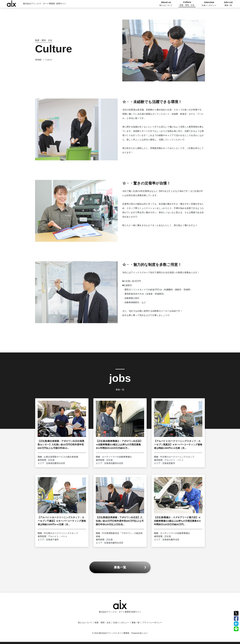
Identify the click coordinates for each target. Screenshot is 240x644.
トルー (145, 633)
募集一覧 (136, 623)
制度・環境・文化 (103, 623)
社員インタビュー (121, 623)
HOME (38, 60)
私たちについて (85, 623)
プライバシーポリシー (152, 623)
